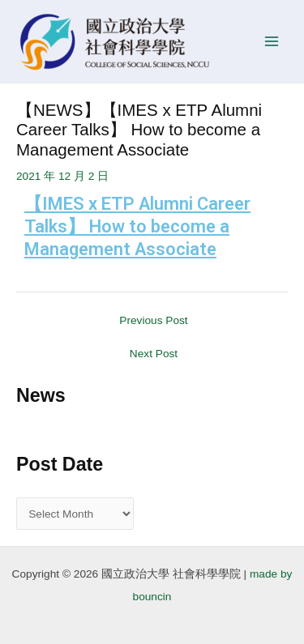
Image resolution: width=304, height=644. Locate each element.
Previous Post (153, 321)
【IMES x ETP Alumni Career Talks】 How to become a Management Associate (137, 227)
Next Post (154, 354)
